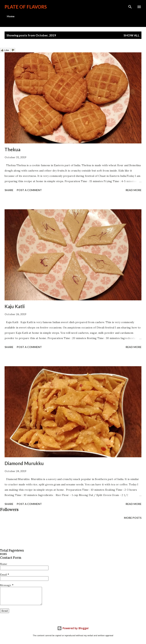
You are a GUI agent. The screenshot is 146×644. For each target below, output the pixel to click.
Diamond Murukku (24, 463)
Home (11, 16)
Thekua (12, 149)
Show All (132, 35)
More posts (133, 518)
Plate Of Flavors (26, 7)
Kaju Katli (15, 306)
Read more (134, 190)
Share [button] (9, 190)
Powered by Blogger (73, 628)
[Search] (130, 7)
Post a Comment (29, 190)
